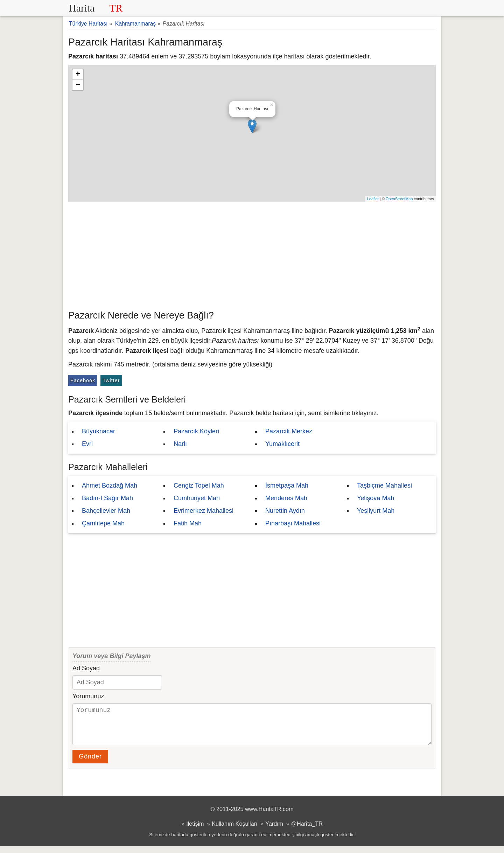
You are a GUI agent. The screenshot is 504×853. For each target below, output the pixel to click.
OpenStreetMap (399, 199)
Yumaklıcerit (282, 444)
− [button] (78, 85)
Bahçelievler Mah (106, 511)
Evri (87, 444)
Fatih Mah (188, 523)
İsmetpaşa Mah (287, 485)
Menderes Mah (286, 498)
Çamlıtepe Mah (103, 523)
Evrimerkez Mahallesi (204, 511)
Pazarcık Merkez (289, 431)
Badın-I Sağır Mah (107, 498)
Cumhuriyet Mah (197, 498)
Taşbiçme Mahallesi (384, 485)
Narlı (180, 444)
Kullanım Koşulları (234, 831)
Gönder (90, 763)
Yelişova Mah (376, 498)
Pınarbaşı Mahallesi (293, 523)
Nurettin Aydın (285, 511)
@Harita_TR (307, 831)
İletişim (195, 831)
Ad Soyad (86, 668)
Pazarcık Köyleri (196, 431)
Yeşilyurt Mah (376, 511)
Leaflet (373, 199)
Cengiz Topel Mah (199, 485)
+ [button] (78, 75)
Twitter (111, 380)
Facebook (83, 380)
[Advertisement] (252, 254)
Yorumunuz (88, 696)
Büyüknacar (99, 431)
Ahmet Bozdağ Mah (110, 485)
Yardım (274, 831)
